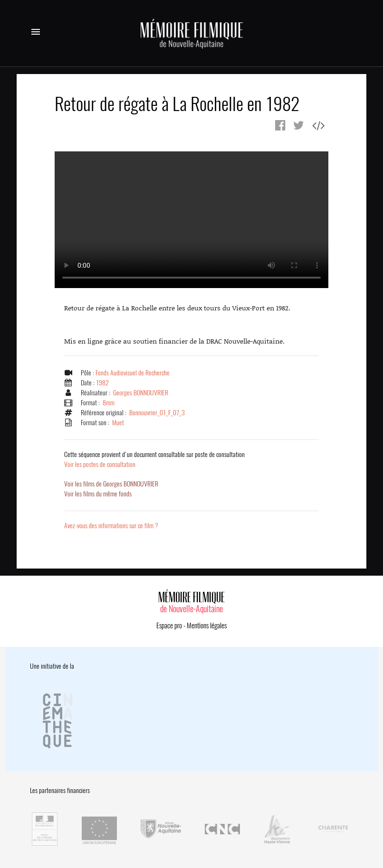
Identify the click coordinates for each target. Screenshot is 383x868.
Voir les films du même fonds (98, 494)
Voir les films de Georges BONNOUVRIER (111, 484)
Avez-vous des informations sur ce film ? (111, 526)
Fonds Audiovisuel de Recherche (133, 373)
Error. (191, 220)
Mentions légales (207, 625)
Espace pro (169, 625)
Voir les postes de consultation (154, 459)
